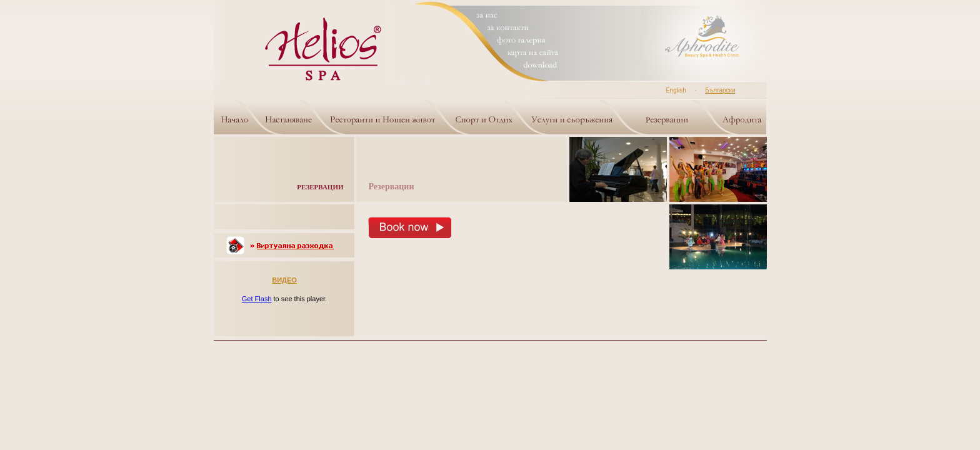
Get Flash (257, 299)
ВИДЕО (284, 280)
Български (720, 90)
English (676, 90)
